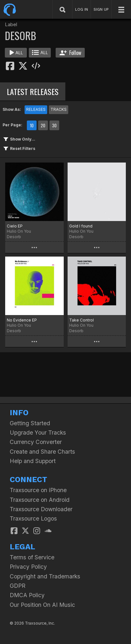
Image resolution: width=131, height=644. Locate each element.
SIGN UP (101, 9)
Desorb (14, 237)
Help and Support (33, 461)
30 (54, 125)
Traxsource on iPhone (38, 490)
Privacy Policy (28, 567)
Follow (70, 53)
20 (43, 125)
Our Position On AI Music (42, 605)
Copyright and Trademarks (45, 576)
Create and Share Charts (42, 452)
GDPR (18, 586)
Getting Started (30, 423)
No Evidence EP (22, 320)
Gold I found (81, 226)
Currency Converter (36, 442)
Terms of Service (32, 557)
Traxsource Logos (33, 518)
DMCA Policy (27, 595)
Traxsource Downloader (41, 509)
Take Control (82, 320)
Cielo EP (15, 226)
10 (32, 125)
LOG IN (82, 9)
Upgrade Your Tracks (38, 433)
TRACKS (59, 109)
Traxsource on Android (40, 500)
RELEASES (36, 109)
